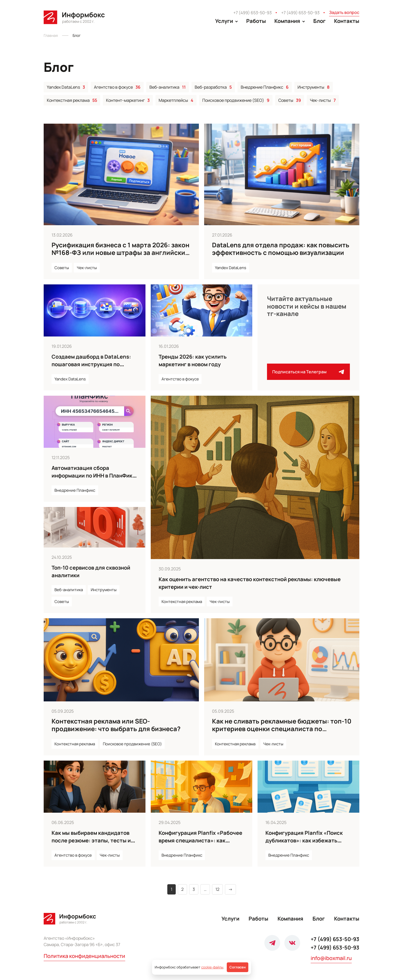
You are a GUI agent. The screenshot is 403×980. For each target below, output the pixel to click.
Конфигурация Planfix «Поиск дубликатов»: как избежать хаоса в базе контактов (304, 840)
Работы (256, 21)
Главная (51, 35)
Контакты (347, 21)
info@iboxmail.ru (331, 958)
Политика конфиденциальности (84, 956)
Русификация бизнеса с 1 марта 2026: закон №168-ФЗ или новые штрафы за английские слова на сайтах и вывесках (120, 252)
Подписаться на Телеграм (308, 372)
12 (217, 889)
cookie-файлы (212, 967)
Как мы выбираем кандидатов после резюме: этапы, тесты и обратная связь (91, 840)
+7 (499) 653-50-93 (253, 13)
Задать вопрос (344, 12)
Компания (290, 919)
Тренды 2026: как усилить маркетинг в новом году (193, 360)
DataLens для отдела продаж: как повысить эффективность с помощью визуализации (281, 249)
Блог (319, 21)
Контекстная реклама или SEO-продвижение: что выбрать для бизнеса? (116, 725)
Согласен (238, 967)
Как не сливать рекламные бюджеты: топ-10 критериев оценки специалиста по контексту (282, 729)
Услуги (230, 919)
